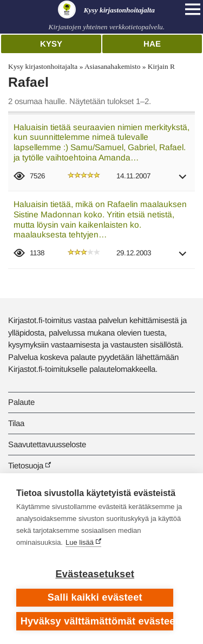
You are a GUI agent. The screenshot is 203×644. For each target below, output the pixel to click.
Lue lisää (80, 542)
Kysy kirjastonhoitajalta (43, 66)
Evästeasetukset (95, 574)
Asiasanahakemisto (112, 66)
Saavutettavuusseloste (47, 444)
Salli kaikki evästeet (95, 597)
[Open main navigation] (193, 9)
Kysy (51, 44)
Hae (152, 44)
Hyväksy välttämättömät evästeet (97, 621)
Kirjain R (161, 66)
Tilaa (16, 423)
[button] (183, 180)
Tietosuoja (26, 465)
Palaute (21, 402)
